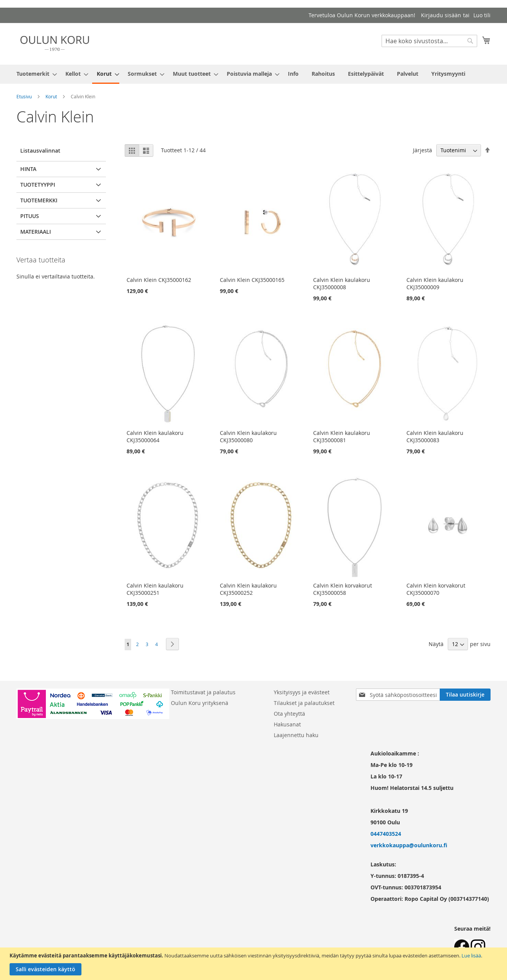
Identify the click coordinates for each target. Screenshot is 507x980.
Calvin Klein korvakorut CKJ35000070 (436, 589)
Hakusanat (287, 724)
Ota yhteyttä (289, 714)
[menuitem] (34, 74)
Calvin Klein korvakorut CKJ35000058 (343, 589)
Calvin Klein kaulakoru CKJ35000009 (435, 283)
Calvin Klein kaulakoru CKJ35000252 (248, 589)
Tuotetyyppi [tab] (38, 185)
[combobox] (429, 41)
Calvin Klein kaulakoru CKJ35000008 (342, 283)
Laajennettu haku (296, 735)
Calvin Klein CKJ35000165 (252, 280)
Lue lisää (471, 956)
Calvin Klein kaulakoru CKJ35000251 (155, 589)
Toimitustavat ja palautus (203, 692)
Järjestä (422, 150)
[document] (254, 964)
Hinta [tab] (28, 169)
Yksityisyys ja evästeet (302, 692)
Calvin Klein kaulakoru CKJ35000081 (342, 436)
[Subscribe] (465, 695)
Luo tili (482, 15)
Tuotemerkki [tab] (39, 200)
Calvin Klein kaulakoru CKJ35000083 (435, 436)
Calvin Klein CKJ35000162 (159, 280)
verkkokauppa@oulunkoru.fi (409, 845)
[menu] (253, 74)
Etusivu (24, 96)
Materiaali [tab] (36, 232)
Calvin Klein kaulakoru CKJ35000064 (155, 436)
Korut (51, 96)
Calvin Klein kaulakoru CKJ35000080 (248, 436)
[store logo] (55, 43)
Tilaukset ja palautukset (304, 703)
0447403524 (386, 834)
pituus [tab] (30, 216)
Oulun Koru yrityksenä (200, 703)
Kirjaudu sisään (441, 15)
